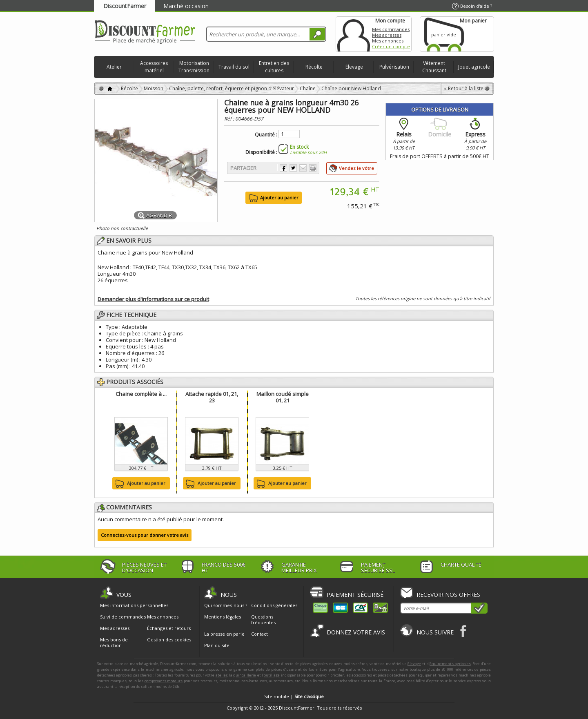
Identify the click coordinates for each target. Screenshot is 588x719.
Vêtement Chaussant (434, 67)
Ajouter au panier (139, 484)
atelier (222, 675)
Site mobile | (294, 696)
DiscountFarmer (125, 6)
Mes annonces (388, 41)
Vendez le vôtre (356, 168)
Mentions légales (223, 617)
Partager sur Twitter (293, 168)
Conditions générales (274, 605)
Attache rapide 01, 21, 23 (212, 397)
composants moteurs (164, 681)
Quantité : (266, 135)
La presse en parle (224, 634)
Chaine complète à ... (141, 394)
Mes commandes (391, 29)
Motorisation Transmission (194, 67)
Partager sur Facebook (283, 168)
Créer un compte (391, 46)
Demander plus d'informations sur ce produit (153, 299)
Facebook (464, 631)
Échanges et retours (169, 628)
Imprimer (313, 168)
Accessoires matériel (154, 67)
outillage (272, 675)
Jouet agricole (474, 67)
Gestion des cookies (169, 640)
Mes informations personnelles (134, 605)
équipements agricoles (450, 664)
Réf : (230, 119)
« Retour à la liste (464, 88)
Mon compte (354, 34)
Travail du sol (234, 67)
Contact (259, 634)
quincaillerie (245, 675)
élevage (414, 664)
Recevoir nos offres (448, 595)
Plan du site (217, 645)
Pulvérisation (394, 67)
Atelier (114, 67)
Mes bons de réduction (114, 643)
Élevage (354, 67)
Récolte (314, 67)
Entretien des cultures (274, 67)
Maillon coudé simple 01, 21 (283, 397)
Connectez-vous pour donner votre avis (145, 535)
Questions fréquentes (263, 620)
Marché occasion (186, 6)
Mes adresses (387, 35)
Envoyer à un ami (303, 168)
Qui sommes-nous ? (226, 605)
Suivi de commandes (123, 617)
